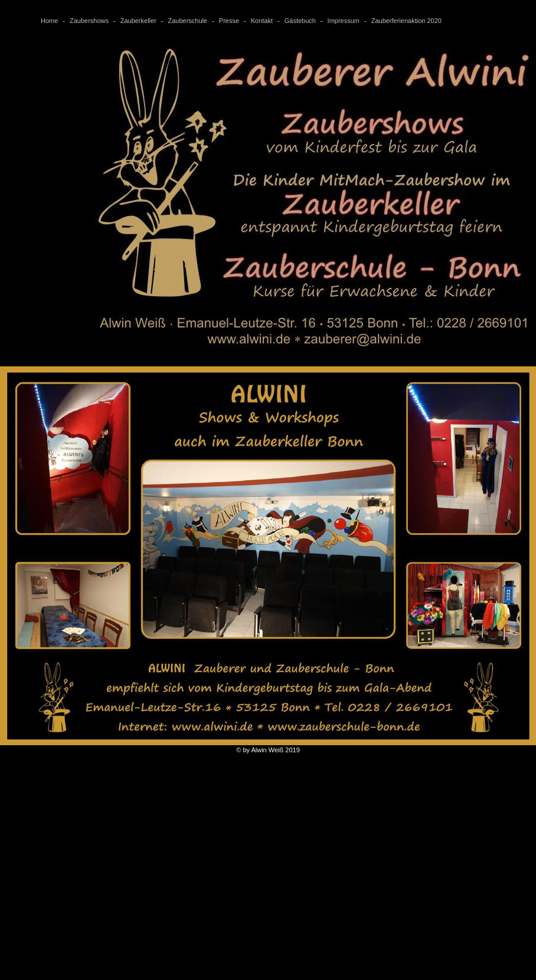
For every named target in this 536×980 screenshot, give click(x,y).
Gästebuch (300, 21)
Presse (229, 21)
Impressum (344, 21)
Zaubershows (89, 21)
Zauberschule (187, 21)
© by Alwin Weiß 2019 (268, 746)
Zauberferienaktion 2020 (406, 21)
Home (49, 21)
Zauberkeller (138, 21)
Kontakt (262, 21)
